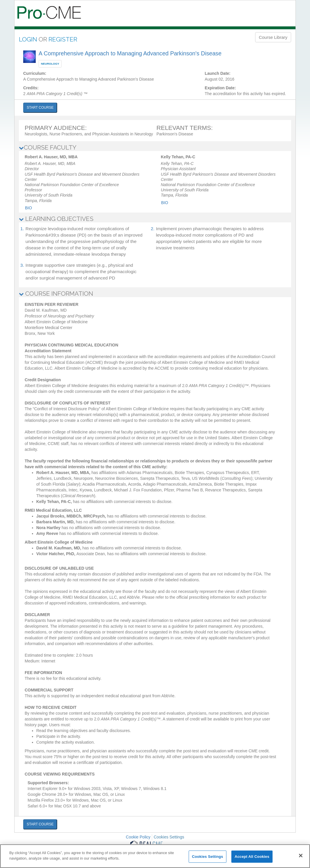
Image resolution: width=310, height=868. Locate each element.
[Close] (301, 856)
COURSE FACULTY (48, 147)
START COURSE (40, 108)
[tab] (155, 148)
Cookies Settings (169, 837)
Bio (28, 208)
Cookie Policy (138, 837)
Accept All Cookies (252, 857)
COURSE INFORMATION (56, 294)
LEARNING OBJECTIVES (56, 219)
